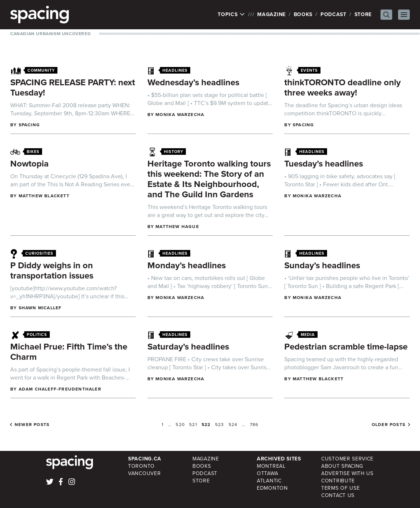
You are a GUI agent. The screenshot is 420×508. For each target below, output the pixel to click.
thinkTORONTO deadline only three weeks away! (342, 87)
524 (233, 425)
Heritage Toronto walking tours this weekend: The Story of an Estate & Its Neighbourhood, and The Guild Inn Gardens (209, 179)
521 (193, 425)
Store (363, 14)
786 (254, 425)
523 (220, 425)
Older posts (389, 425)
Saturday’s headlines (188, 347)
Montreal (271, 466)
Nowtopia (29, 164)
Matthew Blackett (44, 196)
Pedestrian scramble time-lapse (346, 347)
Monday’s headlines (187, 265)
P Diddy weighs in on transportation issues (52, 270)
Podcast (333, 14)
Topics (231, 15)
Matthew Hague (177, 227)
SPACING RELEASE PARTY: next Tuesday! (73, 87)
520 (180, 425)
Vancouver (144, 473)
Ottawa (267, 473)
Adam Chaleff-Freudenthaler (60, 389)
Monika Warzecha (180, 115)
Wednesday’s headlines (193, 82)
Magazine (271, 14)
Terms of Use (340, 488)
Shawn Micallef (40, 308)
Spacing (29, 125)
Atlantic (269, 481)
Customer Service (347, 459)
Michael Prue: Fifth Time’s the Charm (69, 352)
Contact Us (338, 495)
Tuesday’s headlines (324, 164)
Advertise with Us (347, 473)
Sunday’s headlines (322, 265)
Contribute (338, 481)
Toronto (141, 466)
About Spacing (342, 466)
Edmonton (272, 488)
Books (303, 14)
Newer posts (32, 425)
